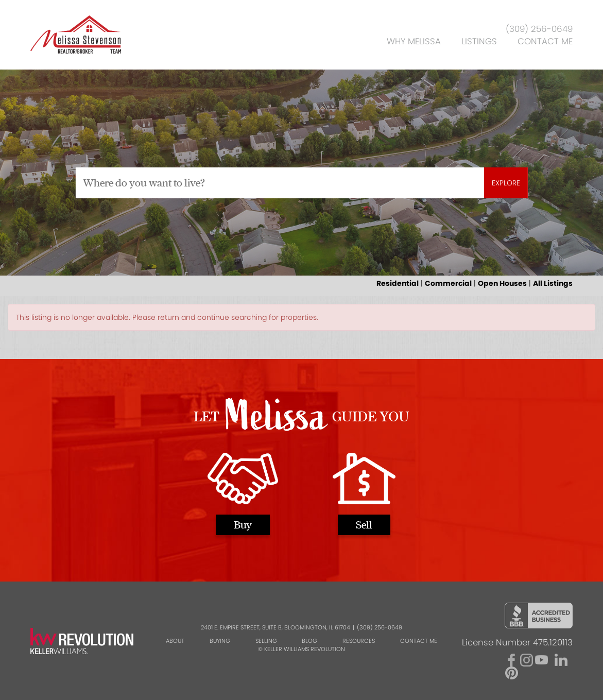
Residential (398, 283)
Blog (309, 641)
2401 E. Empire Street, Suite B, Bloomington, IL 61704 (275, 627)
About (175, 641)
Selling (266, 641)
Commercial (448, 283)
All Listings (553, 283)
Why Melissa (414, 41)
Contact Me (545, 41)
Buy (243, 525)
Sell (364, 525)
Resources (359, 641)
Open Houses (502, 283)
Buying (220, 641)
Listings (479, 41)
